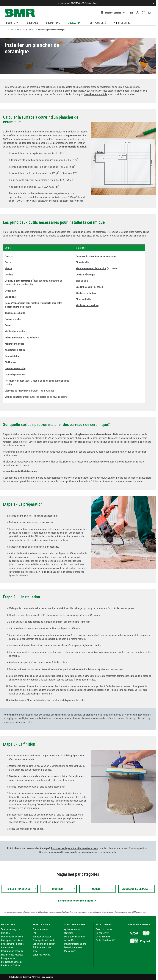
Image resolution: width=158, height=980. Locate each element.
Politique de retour (42, 937)
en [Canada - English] (131, 13)
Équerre (9, 256)
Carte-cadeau (8, 947)
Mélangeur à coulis (14, 344)
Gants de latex (12, 356)
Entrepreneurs (8, 958)
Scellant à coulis (84, 287)
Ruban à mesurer (13, 338)
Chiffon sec (11, 362)
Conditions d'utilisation (44, 944)
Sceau (8, 325)
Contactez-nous (40, 929)
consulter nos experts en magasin (72, 852)
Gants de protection (15, 375)
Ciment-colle (82, 262)
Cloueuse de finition (15, 391)
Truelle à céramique (15, 313)
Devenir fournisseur (74, 947)
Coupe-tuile (11, 291)
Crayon (8, 262)
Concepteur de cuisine (12, 940)
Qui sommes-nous (73, 929)
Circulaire (32, 23)
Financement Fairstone (12, 944)
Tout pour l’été (97, 23)
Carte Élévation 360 (106, 940)
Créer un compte (104, 929)
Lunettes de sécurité (15, 368)
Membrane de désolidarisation (91, 268)
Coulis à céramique (85, 275)
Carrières (69, 933)
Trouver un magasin (11, 929)
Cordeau (9, 275)
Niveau (8, 268)
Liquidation (74, 23)
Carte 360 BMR (103, 937)
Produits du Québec (11, 965)
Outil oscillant (12, 397)
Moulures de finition (86, 293)
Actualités (69, 940)
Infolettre (122, 23)
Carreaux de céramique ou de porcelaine (96, 256)
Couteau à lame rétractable (19, 281)
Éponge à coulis (13, 319)
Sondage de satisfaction (44, 940)
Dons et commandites (75, 937)
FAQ (35, 933)
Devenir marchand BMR (76, 944)
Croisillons (10, 297)
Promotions (53, 23)
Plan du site (70, 951)
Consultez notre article (95, 94)
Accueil (10, 29)
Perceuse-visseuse (15, 381)
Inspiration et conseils (26, 29)
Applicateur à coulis (15, 350)
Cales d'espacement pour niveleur (22, 303)
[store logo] (20, 13)
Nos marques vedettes (12, 955)
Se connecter (102, 933)
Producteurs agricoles (12, 962)
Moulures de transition (87, 305)
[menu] (78, 22)
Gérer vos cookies (41, 955)
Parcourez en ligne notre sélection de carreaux (75, 848)
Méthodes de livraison (12, 937)
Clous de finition (84, 299)
